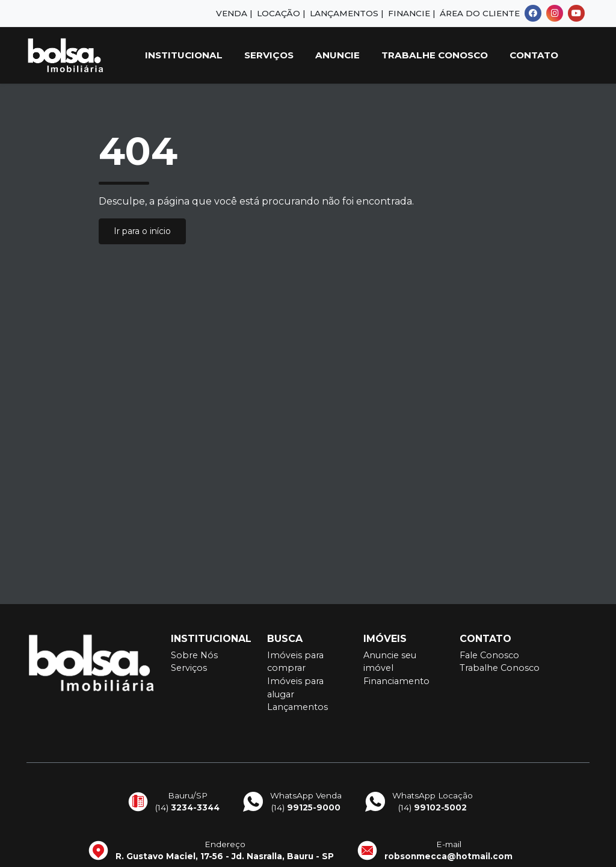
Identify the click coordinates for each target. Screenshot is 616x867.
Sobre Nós (194, 655)
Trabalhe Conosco (435, 55)
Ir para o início (142, 231)
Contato (534, 55)
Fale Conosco (489, 655)
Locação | (281, 13)
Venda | (234, 13)
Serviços (269, 55)
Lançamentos (297, 707)
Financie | (411, 13)
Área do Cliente (480, 13)
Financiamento (396, 681)
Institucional (184, 55)
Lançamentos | (346, 13)
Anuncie (337, 55)
